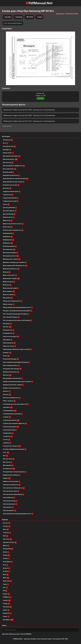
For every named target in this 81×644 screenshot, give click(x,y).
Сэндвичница (8, 433)
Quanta (7, 600)
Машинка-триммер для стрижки (15, 262)
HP (5, 591)
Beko (6, 574)
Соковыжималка (10, 411)
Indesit (6, 610)
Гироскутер (8, 195)
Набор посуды (9, 304)
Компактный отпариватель (13, 230)
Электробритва (9, 497)
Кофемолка (8, 243)
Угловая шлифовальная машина (15, 449)
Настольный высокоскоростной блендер (17, 320)
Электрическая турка (11, 491)
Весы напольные (10, 169)
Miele (6, 578)
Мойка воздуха (9, 282)
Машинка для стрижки (12, 259)
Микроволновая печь (11, 269)
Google (6, 604)
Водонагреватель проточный (14, 182)
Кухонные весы (9, 249)
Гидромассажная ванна (12, 191)
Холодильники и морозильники (15, 472)
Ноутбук (8, 17)
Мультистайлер (9, 295)
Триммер (7, 443)
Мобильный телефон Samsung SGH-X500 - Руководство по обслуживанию (29, 110)
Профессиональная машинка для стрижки (18, 382)
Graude (6, 555)
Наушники (7, 324)
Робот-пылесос (9, 401)
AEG (6, 536)
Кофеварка (8, 237)
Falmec (6, 616)
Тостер (7, 440)
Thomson (7, 533)
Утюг (6, 452)
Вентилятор (8, 162)
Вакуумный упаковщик (12, 156)
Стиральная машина (11, 420)
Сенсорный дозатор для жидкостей (16, 404)
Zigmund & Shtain (10, 542)
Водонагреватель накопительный (16, 178)
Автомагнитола (9, 146)
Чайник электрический (11, 481)
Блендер (7, 150)
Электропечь (8, 507)
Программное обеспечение (13, 378)
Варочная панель (10, 159)
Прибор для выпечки (11, 372)
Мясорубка (8, 298)
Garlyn (6, 552)
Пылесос (7, 394)
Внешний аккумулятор (11, 175)
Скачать (40, 98)
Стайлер (7, 417)
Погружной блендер (11, 359)
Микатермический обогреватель (15, 266)
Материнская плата (11, 256)
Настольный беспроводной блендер (16, 314)
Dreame (6, 558)
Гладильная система (11, 201)
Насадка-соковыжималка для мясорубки (18, 311)
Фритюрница (8, 465)
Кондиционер (8, 233)
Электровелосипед (10, 501)
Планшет (7, 353)
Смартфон (8, 407)
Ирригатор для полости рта (13, 224)
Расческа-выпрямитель (12, 398)
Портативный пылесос (11, 365)
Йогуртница (8, 227)
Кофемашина (9, 240)
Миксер (7, 272)
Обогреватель (9, 330)
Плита (6, 356)
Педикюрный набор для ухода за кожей (17, 349)
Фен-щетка (8, 462)
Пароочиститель (9, 346)
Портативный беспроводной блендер (16, 362)
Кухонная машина (10, 246)
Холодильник (9, 469)
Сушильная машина (11, 427)
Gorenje (7, 526)
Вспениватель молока (11, 185)
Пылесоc (7, 391)
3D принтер (8, 140)
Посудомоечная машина (12, 369)
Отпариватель (9, 333)
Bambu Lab (7, 581)
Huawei (6, 568)
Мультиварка (9, 291)
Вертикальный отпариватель (14, 166)
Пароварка (8, 340)
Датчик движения (10, 208)
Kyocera (7, 523)
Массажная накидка (11, 253)
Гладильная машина (11, 198)
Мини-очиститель (10, 275)
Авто (6, 143)
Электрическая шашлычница (13, 494)
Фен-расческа (9, 459)
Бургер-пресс (8, 153)
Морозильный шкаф (11, 288)
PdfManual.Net (41, 3)
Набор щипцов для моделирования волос (18, 307)
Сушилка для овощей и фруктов (15, 423)
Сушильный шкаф (10, 430)
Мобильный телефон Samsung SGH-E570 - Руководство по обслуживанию (29, 121)
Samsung (19, 17)
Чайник (7, 478)
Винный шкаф (8, 172)
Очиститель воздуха (11, 336)
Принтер (7, 375)
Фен (5, 456)
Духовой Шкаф (9, 214)
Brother (6, 571)
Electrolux (7, 539)
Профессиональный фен (12, 388)
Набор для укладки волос (13, 301)
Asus (6, 565)
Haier (6, 529)
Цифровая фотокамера (12, 475)
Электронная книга (10, 504)
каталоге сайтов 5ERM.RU (23, 634)
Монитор (7, 285)
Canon (6, 584)
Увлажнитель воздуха (12, 446)
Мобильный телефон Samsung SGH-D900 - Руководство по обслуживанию (29, 115)
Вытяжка (7, 188)
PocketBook (8, 562)
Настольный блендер (11, 317)
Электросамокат (9, 510)
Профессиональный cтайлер (13, 385)
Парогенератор (9, 343)
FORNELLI (7, 597)
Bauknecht (7, 613)
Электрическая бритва (12, 485)
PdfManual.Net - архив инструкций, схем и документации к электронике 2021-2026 (40, 639)
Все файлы (8, 620)
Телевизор (8, 436)
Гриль (6, 204)
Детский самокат (10, 211)
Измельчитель (9, 217)
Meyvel (6, 546)
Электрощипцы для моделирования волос (18, 514)
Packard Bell (8, 549)
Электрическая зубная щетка (14, 488)
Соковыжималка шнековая (13, 414)
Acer (5, 587)
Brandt (6, 594)
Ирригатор (8, 220)
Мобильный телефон (11, 278)
